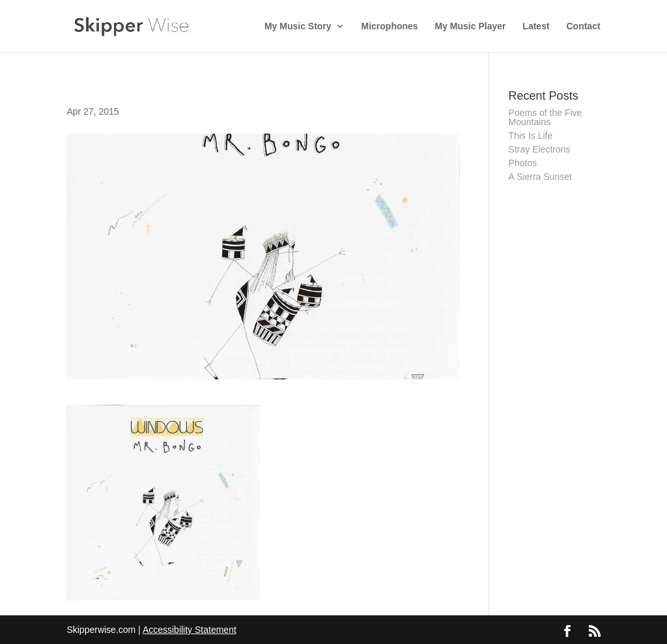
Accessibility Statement (190, 630)
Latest (536, 26)
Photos (523, 163)
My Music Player (471, 26)
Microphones (390, 26)
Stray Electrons (540, 149)
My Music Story (298, 26)
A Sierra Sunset (540, 177)
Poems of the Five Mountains (546, 117)
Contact (583, 26)
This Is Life (531, 136)
